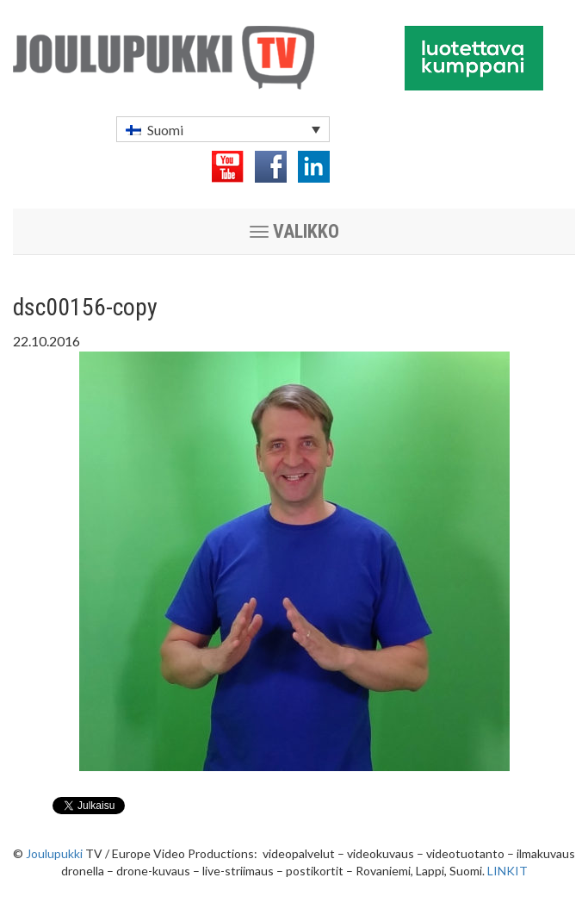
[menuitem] (223, 129)
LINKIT (508, 871)
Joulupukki (54, 853)
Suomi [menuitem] (165, 130)
